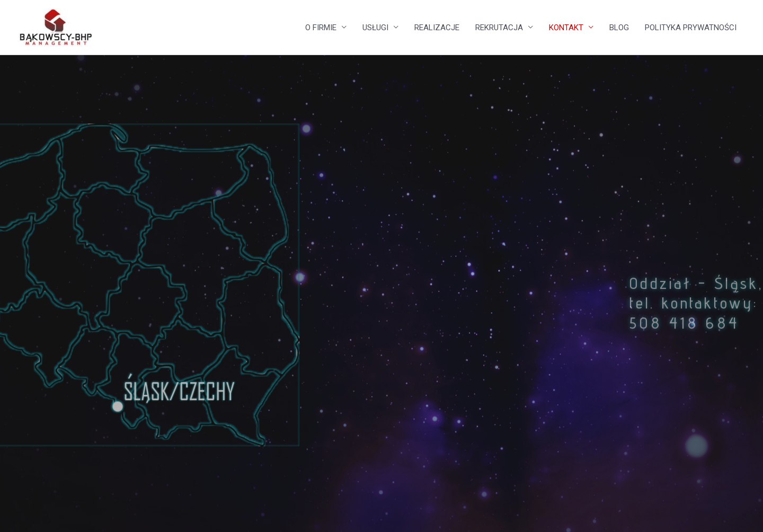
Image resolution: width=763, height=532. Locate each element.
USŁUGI (375, 28)
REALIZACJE (437, 28)
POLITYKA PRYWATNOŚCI (691, 28)
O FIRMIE (321, 28)
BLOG (619, 28)
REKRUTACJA (499, 28)
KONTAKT (566, 28)
